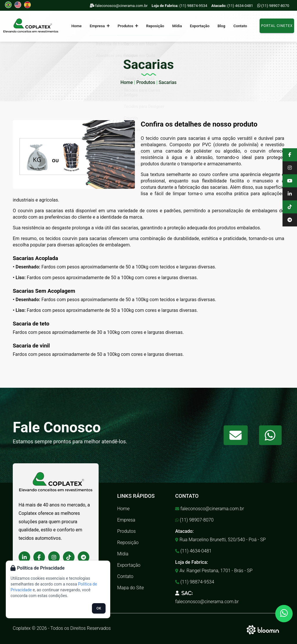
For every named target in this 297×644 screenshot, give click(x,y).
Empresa (103, 26)
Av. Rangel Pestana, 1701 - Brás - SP (214, 571)
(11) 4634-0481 (232, 6)
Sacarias (168, 82)
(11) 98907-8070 (273, 6)
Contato (235, 26)
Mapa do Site (131, 588)
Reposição (156, 26)
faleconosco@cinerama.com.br (119, 6)
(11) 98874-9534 (180, 6)
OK (99, 608)
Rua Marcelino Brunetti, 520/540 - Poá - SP (220, 540)
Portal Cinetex (277, 26)
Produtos (130, 26)
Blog (218, 26)
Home (81, 26)
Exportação (198, 26)
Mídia (176, 26)
